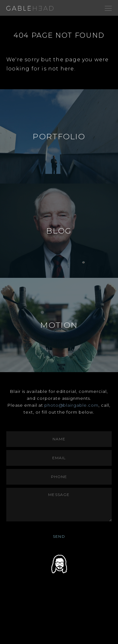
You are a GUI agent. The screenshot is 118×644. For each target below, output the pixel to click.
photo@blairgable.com (72, 405)
